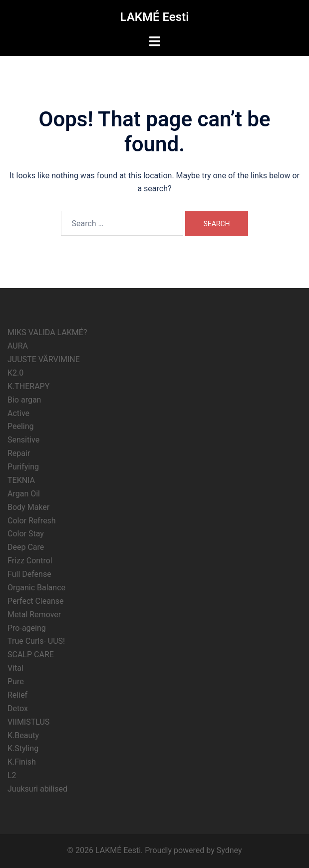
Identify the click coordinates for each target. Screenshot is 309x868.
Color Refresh (32, 521)
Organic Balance (36, 588)
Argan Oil (24, 494)
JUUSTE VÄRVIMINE (44, 359)
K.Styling (23, 748)
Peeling (21, 426)
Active (18, 413)
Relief (17, 695)
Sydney (229, 850)
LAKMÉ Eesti (155, 17)
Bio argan (24, 400)
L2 (12, 775)
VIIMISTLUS (28, 722)
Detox (18, 708)
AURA (18, 346)
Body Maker (28, 507)
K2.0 (15, 373)
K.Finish (22, 762)
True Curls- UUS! (36, 641)
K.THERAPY (28, 386)
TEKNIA (21, 480)
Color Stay (26, 534)
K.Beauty (23, 735)
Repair (19, 453)
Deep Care (26, 547)
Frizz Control (30, 561)
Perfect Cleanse (36, 601)
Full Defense (29, 574)
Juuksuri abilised (37, 789)
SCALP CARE (31, 654)
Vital (15, 668)
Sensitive (23, 440)
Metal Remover (34, 615)
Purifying (23, 467)
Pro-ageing (27, 628)
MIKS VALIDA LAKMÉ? (47, 332)
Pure (16, 681)
